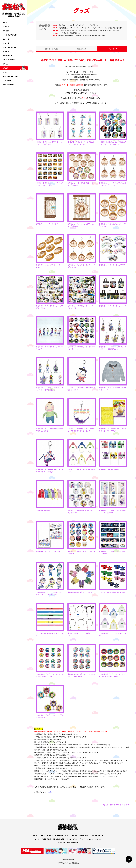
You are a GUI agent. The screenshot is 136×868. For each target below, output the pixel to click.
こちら (84, 98)
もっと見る (43, 29)
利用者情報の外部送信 (68, 860)
